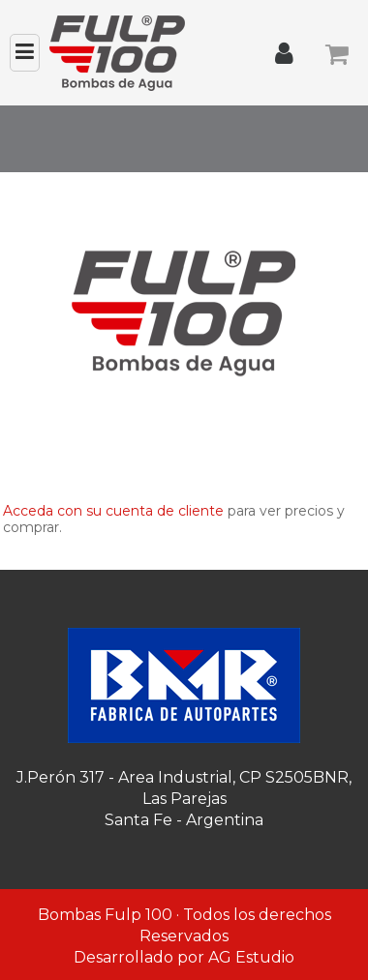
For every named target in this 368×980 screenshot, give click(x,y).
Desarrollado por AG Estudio (184, 957)
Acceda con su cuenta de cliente (113, 511)
